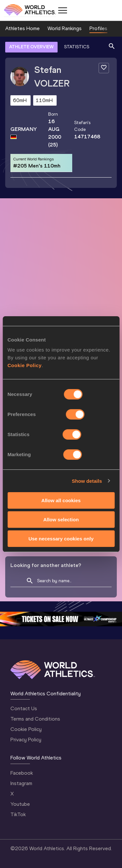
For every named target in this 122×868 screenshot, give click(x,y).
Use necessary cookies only (61, 538)
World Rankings (65, 28)
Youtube (20, 804)
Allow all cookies (61, 500)
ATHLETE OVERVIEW (31, 47)
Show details (87, 481)
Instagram (21, 783)
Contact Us (24, 708)
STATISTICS (77, 47)
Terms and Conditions (35, 719)
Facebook (22, 773)
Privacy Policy (26, 740)
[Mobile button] (62, 10)
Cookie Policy (25, 365)
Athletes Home (22, 28)
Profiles (98, 28)
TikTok (18, 814)
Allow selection (61, 520)
